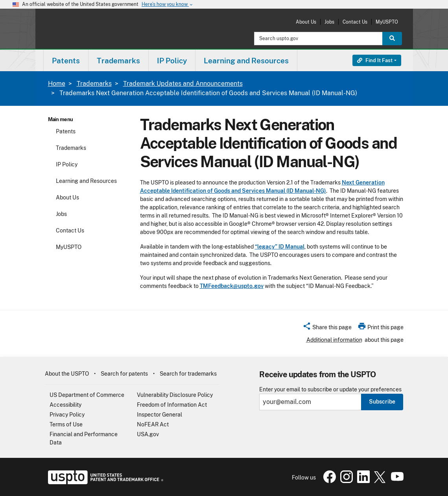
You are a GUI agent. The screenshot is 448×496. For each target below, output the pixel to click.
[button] (327, 328)
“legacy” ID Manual (280, 247)
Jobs (329, 22)
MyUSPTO (387, 22)
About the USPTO (67, 374)
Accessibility (65, 405)
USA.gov (148, 434)
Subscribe (382, 402)
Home (57, 84)
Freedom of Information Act (172, 405)
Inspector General (159, 415)
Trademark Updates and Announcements (183, 84)
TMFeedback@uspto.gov (232, 286)
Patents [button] (66, 61)
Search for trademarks (188, 374)
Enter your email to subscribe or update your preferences (330, 390)
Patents (66, 131)
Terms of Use (66, 424)
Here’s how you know (168, 5)
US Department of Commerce (87, 395)
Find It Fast (375, 60)
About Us (306, 22)
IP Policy (67, 164)
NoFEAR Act (153, 424)
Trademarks (94, 84)
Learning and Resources (86, 181)
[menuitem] (66, 60)
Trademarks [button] (118, 61)
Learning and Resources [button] (246, 61)
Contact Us (355, 22)
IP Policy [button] (172, 61)
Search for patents (124, 374)
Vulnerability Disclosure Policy (175, 395)
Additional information (334, 340)
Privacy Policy (67, 415)
